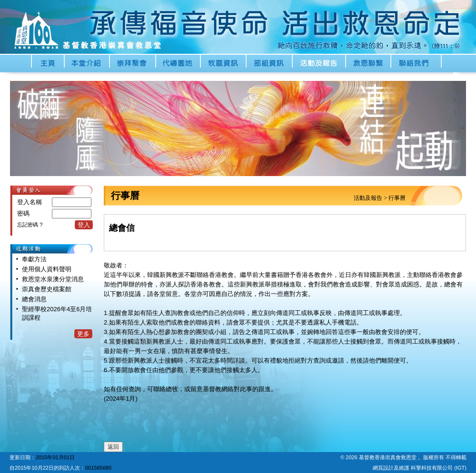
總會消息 (34, 299)
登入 (84, 225)
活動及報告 (368, 198)
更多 (83, 334)
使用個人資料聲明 (47, 269)
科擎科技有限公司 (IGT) (439, 468)
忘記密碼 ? (30, 225)
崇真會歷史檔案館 (47, 289)
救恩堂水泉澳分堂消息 (53, 279)
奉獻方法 (34, 259)
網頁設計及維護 (392, 468)
